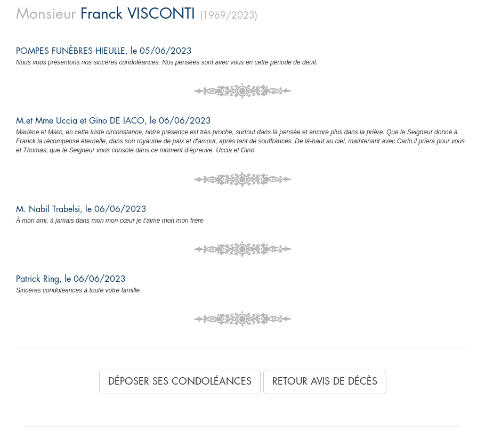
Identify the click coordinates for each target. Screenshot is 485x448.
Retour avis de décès (325, 381)
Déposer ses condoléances (180, 381)
